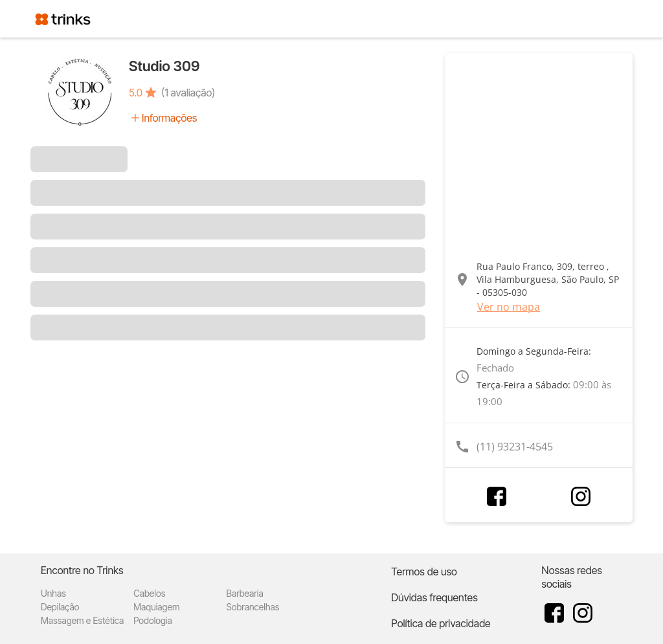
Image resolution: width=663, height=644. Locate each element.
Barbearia (244, 593)
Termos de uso (424, 572)
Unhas (53, 593)
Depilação (60, 607)
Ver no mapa (509, 307)
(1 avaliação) (188, 93)
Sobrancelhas (253, 607)
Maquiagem (156, 607)
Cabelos (149, 593)
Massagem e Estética (82, 620)
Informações (169, 118)
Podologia (153, 620)
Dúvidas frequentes (434, 597)
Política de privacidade (441, 623)
